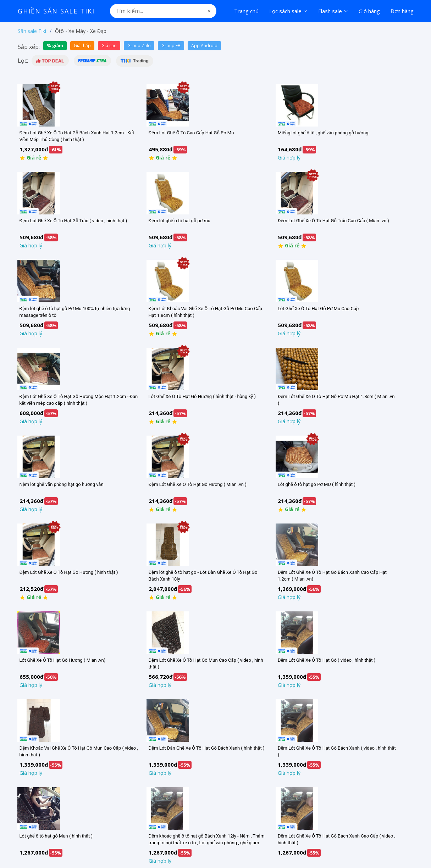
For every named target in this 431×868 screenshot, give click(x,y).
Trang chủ (246, 11)
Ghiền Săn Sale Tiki (56, 11)
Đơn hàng (402, 11)
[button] (50, 61)
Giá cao (109, 46)
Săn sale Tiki (32, 31)
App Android (204, 46)
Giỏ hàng (369, 11)
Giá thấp (82, 46)
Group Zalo (139, 46)
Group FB (171, 46)
